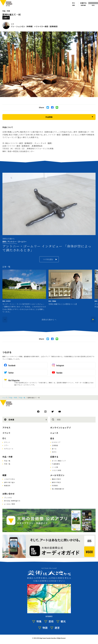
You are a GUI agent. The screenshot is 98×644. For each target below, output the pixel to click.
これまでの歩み (10, 479)
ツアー (6, 445)
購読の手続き (57, 479)
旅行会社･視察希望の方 (12, 501)
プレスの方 (8, 498)
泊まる (54, 452)
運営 (57, 628)
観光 (63, 621)
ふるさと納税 (57, 470)
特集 (39, 621)
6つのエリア (56, 442)
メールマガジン (57, 475)
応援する (54, 457)
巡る (52, 438)
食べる (54, 449)
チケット (7, 442)
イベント (6, 433)
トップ (5, 398)
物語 (45, 628)
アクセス (6, 428)
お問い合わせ (9, 494)
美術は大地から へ (49, 320)
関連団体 (7, 485)
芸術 (51, 621)
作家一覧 (7, 464)
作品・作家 (6, 11)
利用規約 (55, 485)
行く (4, 438)
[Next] (93, 320)
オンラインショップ (59, 428)
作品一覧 (22, 398)
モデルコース (9, 449)
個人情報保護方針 (58, 489)
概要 (4, 475)
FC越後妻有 (56, 464)
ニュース (54, 433)
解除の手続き (57, 482)
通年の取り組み (10, 482)
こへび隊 (55, 467)
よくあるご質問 (10, 504)
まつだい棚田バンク (59, 461)
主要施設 (55, 445)
